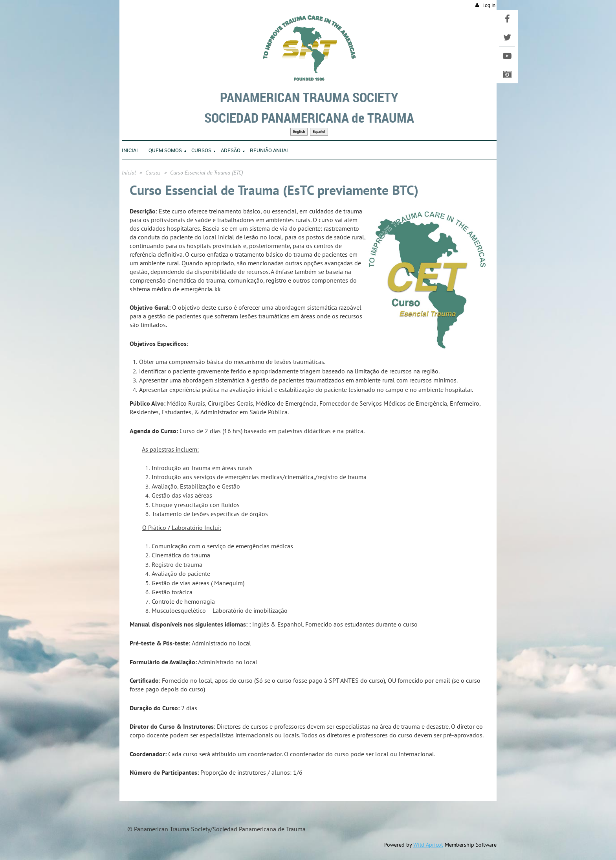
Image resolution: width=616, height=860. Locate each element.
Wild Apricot (428, 845)
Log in (489, 5)
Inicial (129, 173)
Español (319, 131)
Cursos (153, 173)
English (299, 131)
